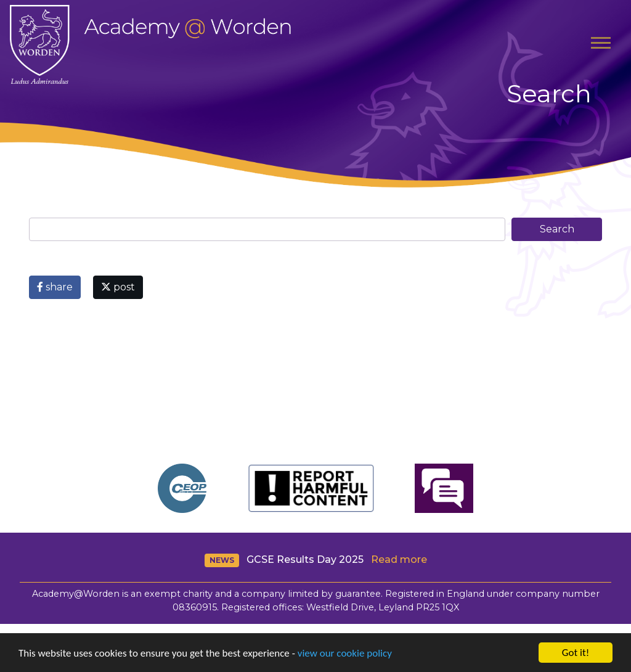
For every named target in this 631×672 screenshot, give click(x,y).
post (118, 287)
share (55, 287)
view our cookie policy (345, 653)
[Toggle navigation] (601, 44)
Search (557, 229)
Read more (399, 559)
